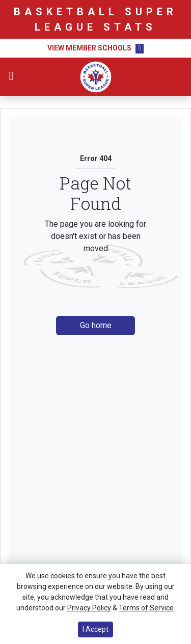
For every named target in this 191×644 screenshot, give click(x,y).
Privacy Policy (89, 608)
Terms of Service (146, 608)
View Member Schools (89, 48)
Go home (96, 325)
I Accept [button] (95, 629)
